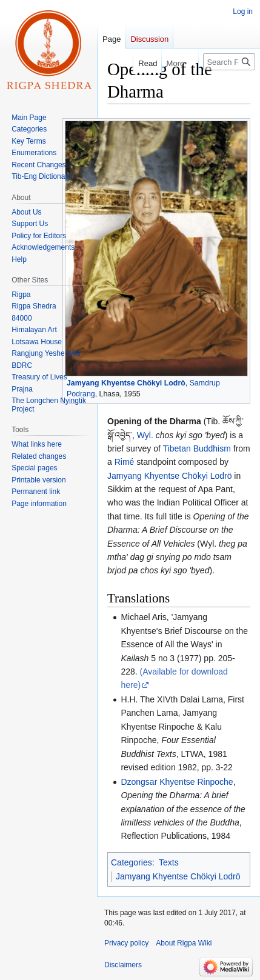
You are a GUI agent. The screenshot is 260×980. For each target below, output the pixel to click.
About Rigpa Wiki (184, 943)
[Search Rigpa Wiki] (229, 62)
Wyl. (145, 435)
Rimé (125, 462)
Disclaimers (123, 965)
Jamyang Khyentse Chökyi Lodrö (126, 383)
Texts (169, 862)
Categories (132, 862)
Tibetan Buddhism (197, 448)
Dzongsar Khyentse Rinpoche (177, 782)
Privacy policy (126, 943)
